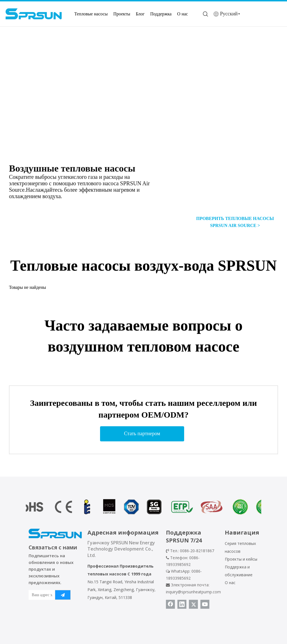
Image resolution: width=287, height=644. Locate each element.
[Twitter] (193, 604)
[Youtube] (205, 604)
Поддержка (161, 14)
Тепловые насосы (91, 14)
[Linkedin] (182, 604)
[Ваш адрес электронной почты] (41, 595)
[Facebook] (170, 604)
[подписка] (63, 595)
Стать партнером (142, 434)
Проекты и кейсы (241, 559)
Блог (140, 14)
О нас (182, 14)
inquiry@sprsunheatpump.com (193, 592)
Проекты (122, 14)
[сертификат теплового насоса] (143, 507)
